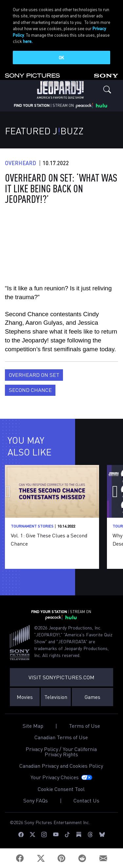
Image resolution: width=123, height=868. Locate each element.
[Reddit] (82, 858)
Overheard (20, 163)
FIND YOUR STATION (32, 105)
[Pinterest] (61, 858)
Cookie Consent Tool (61, 789)
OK (61, 58)
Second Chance (30, 390)
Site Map (33, 726)
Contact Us (86, 800)
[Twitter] (41, 858)
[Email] (103, 858)
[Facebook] (20, 858)
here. (28, 41)
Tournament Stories (32, 526)
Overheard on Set (34, 375)
